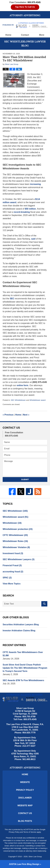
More (42, 35)
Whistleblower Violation (16, 547)
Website (25, 782)
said (33, 239)
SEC (12, 299)
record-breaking (22, 212)
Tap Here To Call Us (25, 7)
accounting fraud (13, 572)
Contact (25, 35)
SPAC (7, 578)
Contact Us (25, 813)
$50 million (30, 209)
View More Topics (12, 584)
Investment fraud (13, 553)
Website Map (25, 806)
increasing (35, 184)
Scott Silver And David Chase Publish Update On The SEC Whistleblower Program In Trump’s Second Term (25, 668)
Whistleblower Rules (15, 541)
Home (8, 35)
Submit (25, 479)
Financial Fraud (12, 565)
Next (26, 415)
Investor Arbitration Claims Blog (19, 631)
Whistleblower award (38, 400)
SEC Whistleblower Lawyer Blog (25, 25)
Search (44, 604)
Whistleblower (12, 523)
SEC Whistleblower (18, 400)
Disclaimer (25, 798)
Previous (8, 415)
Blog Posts (25, 821)
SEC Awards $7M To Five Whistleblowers (23, 680)
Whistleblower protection (18, 529)
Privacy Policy (25, 790)
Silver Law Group (35, 857)
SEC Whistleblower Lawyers (19, 559)
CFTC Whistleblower (15, 535)
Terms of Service (30, 832)
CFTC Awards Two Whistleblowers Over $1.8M (23, 654)
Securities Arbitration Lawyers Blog (21, 625)
